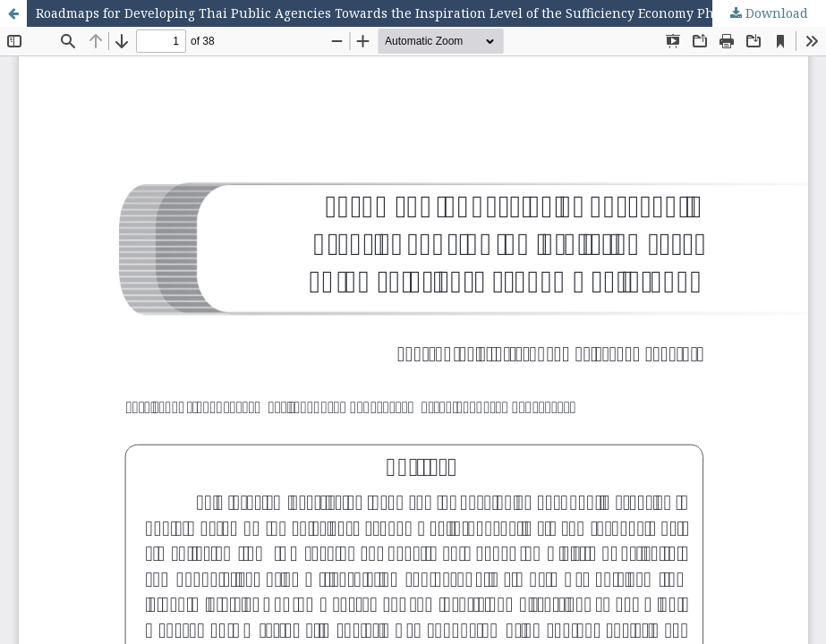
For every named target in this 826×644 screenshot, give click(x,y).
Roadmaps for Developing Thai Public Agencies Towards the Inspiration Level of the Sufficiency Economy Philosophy (402, 13)
